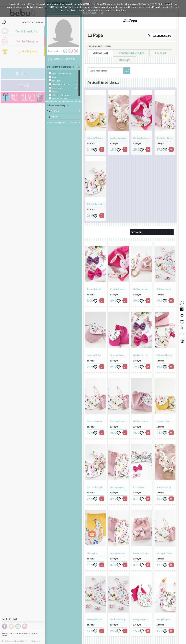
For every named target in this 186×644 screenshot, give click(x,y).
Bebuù (5, 634)
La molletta (139, 487)
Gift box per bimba (142, 289)
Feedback (161, 53)
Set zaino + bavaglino (166, 138)
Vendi (4, 636)
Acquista (33, 634)
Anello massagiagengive (122, 138)
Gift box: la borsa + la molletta (147, 421)
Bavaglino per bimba (143, 619)
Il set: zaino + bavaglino (98, 421)
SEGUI (162, 36)
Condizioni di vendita (131, 53)
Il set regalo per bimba (121, 421)
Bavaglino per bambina (167, 619)
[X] (79, 67)
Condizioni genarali (18, 634)
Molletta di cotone (142, 553)
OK (103, 13)
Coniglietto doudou (142, 138)
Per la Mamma (27, 41)
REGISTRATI (38, 22)
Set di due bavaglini (119, 619)
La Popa (91, 143)
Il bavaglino (92, 553)
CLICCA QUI (90, 13)
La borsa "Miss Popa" (97, 138)
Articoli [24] (100, 53)
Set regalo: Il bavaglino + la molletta (103, 619)
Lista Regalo (28, 51)
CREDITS (36, 641)
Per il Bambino (27, 31)
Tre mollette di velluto (97, 289)
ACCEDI (26, 22)
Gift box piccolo (140, 355)
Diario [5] (125, 60)
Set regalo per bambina (121, 487)
